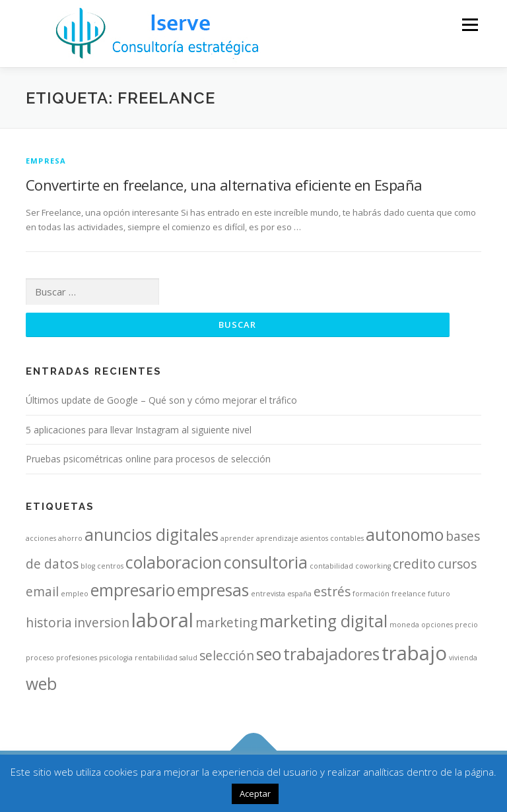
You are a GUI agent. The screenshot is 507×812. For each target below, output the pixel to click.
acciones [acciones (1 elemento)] (41, 538)
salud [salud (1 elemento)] (188, 658)
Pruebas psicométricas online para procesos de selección (148, 459)
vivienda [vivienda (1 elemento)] (463, 658)
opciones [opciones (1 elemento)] (437, 625)
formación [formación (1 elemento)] (371, 594)
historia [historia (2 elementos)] (49, 623)
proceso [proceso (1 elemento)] (40, 658)
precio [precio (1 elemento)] (466, 625)
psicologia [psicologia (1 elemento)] (116, 658)
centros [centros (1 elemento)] (110, 566)
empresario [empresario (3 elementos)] (133, 590)
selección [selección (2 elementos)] (227, 656)
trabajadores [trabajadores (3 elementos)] (331, 654)
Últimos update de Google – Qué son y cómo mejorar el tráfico (161, 400)
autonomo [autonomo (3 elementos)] (405, 535)
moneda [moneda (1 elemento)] (404, 625)
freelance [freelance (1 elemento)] (409, 594)
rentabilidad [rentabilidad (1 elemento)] (156, 658)
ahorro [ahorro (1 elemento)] (70, 538)
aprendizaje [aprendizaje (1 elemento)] (277, 538)
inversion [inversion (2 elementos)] (102, 623)
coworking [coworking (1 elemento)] (373, 566)
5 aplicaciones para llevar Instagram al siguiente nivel (139, 430)
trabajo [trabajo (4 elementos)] (414, 653)
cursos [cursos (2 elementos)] (457, 564)
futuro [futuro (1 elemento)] (439, 594)
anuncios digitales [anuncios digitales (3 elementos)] (152, 535)
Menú (470, 24)
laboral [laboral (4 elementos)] (162, 620)
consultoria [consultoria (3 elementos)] (266, 562)
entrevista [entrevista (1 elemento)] (268, 594)
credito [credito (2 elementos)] (414, 564)
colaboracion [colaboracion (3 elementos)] (174, 562)
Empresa (46, 161)
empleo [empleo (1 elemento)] (75, 594)
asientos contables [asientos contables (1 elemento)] (332, 538)
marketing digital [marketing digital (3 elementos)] (323, 621)
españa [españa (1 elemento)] (299, 594)
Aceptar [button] (255, 794)
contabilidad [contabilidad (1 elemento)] (331, 566)
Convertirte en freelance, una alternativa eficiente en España (224, 185)
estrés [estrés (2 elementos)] (332, 592)
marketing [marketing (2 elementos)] (226, 623)
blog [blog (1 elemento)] (88, 566)
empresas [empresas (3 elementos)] (213, 590)
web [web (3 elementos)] (41, 684)
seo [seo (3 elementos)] (269, 654)
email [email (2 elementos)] (42, 592)
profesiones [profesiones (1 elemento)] (77, 658)
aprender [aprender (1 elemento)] (237, 538)
